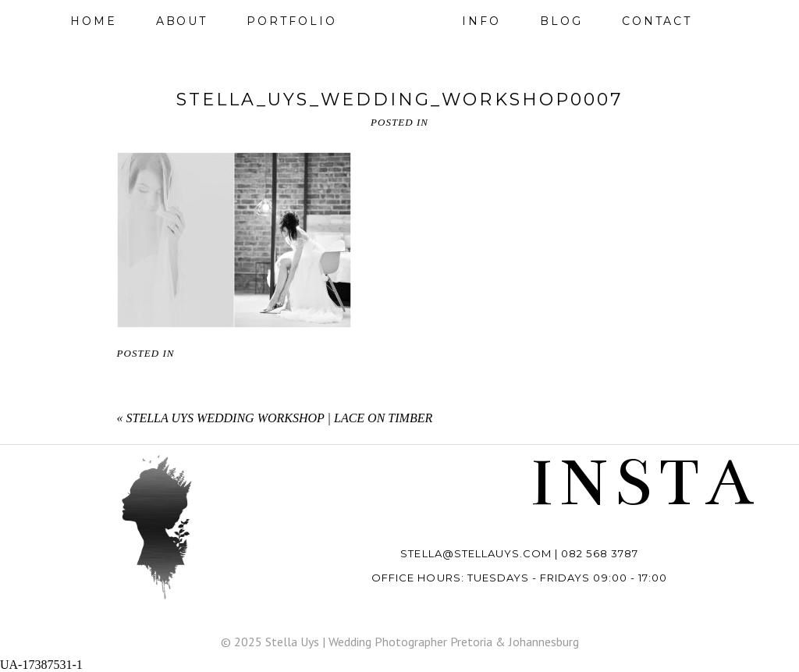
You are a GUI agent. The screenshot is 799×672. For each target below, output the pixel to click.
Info (481, 21)
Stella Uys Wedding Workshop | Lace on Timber (280, 418)
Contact (657, 21)
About (182, 21)
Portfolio (291, 21)
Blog (561, 21)
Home (94, 21)
